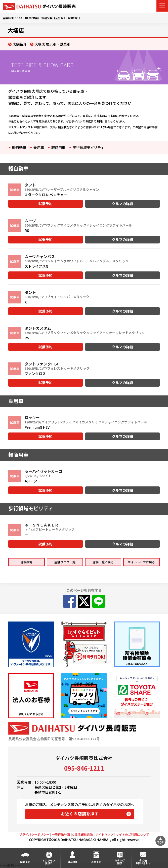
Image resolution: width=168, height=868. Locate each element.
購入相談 (72, 862)
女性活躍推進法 (82, 834)
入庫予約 (96, 862)
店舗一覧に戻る (103, 562)
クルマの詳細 (122, 204)
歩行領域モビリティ (88, 147)
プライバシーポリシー (34, 834)
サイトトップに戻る (141, 562)
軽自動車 (19, 147)
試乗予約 (46, 204)
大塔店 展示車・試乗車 (52, 44)
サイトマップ (104, 834)
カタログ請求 (120, 862)
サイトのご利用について (133, 834)
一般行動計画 (61, 834)
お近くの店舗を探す (80, 814)
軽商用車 (58, 147)
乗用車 (39, 147)
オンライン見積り (49, 862)
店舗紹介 (20, 44)
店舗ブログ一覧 (65, 562)
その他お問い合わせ (143, 862)
